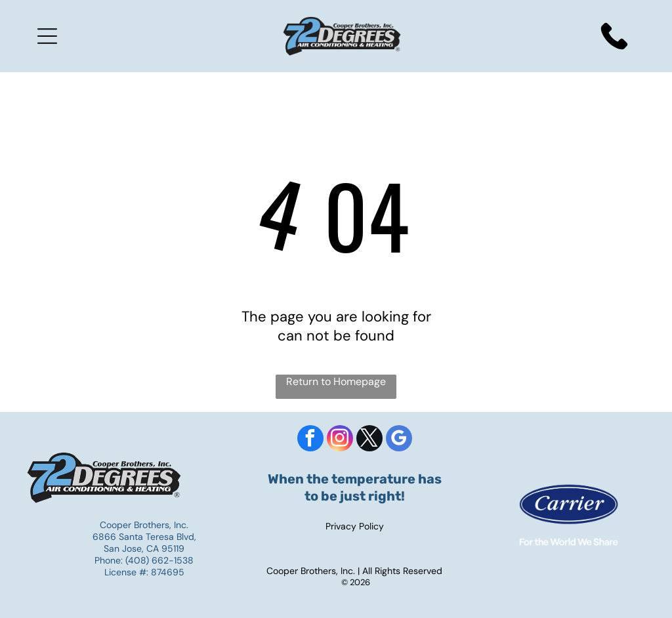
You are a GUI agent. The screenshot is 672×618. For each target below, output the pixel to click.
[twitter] (369, 440)
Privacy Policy (355, 526)
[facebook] (310, 440)
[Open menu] (47, 36)
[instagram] (340, 440)
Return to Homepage (336, 381)
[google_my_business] (399, 440)
